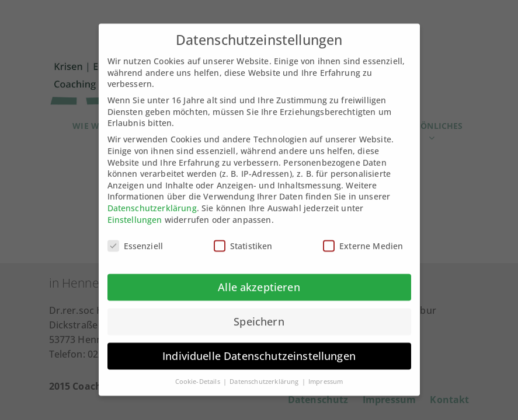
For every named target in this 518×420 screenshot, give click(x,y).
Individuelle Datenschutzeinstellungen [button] (259, 347)
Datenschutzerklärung (152, 199)
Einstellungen (135, 210)
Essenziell (135, 237)
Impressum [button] (326, 372)
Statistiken (243, 237)
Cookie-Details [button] (199, 372)
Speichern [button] (259, 313)
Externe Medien (363, 237)
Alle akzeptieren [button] (259, 278)
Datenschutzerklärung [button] (265, 372)
